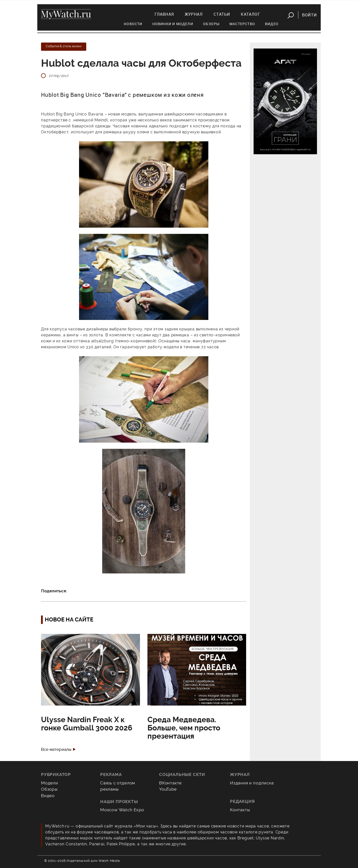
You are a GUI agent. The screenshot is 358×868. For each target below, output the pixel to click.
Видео (272, 24)
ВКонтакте (170, 783)
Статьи (222, 14)
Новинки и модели (173, 24)
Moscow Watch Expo (122, 810)
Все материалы (56, 749)
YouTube (168, 789)
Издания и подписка (252, 783)
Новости (133, 24)
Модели (50, 783)
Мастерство (242, 24)
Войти (309, 15)
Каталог (250, 14)
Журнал (194, 14)
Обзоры (211, 24)
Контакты (240, 810)
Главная (164, 14)
